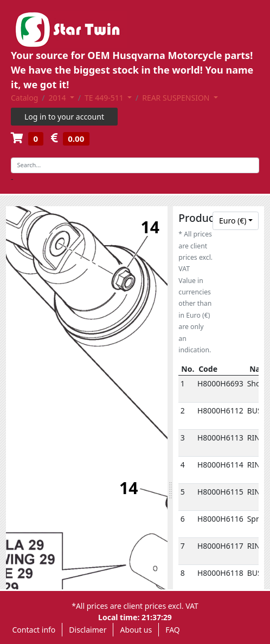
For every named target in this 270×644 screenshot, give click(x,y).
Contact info (34, 630)
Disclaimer (88, 630)
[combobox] (236, 221)
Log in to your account (64, 117)
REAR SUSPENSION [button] (177, 98)
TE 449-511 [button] (105, 98)
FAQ (173, 630)
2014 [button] (59, 98)
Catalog (24, 98)
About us (136, 630)
